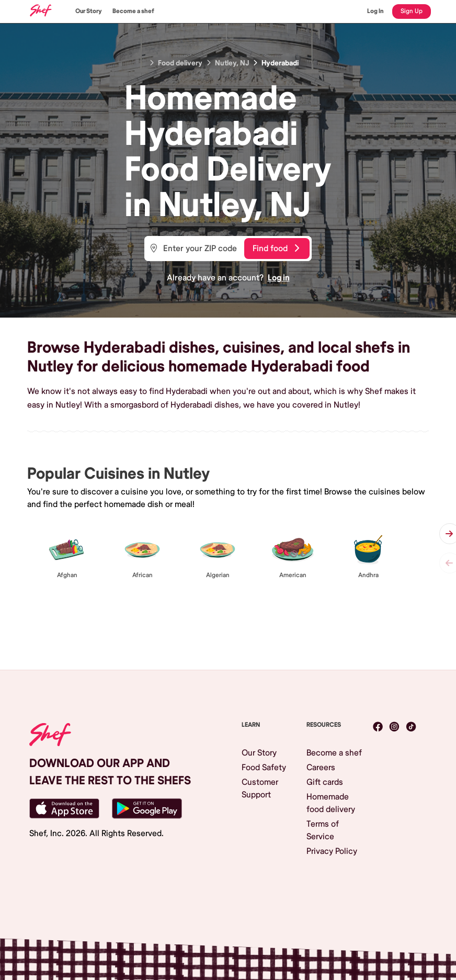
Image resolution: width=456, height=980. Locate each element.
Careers (321, 768)
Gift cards (325, 782)
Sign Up (412, 11)
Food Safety (264, 768)
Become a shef (133, 11)
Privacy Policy (332, 851)
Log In (375, 11)
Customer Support (260, 788)
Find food (276, 249)
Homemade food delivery (331, 803)
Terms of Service (323, 830)
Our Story (89, 11)
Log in (279, 278)
